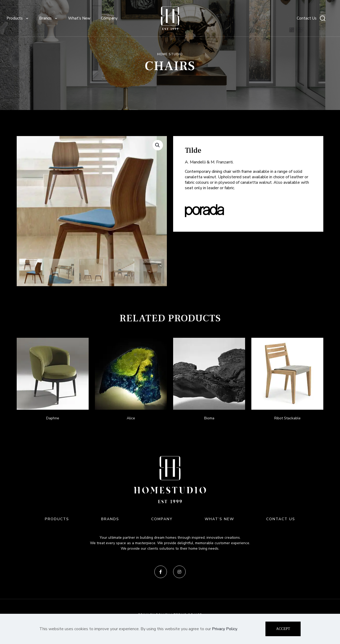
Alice (131, 418)
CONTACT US (281, 519)
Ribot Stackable (287, 418)
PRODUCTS (57, 519)
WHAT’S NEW (219, 519)
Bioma (209, 418)
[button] (158, 145)
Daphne (53, 418)
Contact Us (307, 18)
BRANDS (110, 519)
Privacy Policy (224, 629)
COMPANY (162, 519)
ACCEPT (283, 629)
